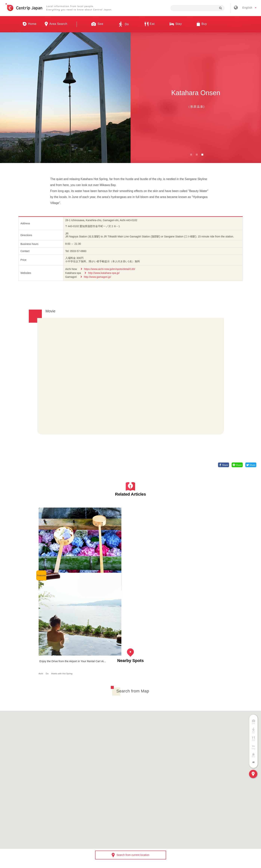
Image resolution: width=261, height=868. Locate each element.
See (59, 565)
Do (95, 565)
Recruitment (117, 813)
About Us (62, 813)
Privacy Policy (179, 813)
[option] (65, 98)
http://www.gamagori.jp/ (98, 277)
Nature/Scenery (71, 565)
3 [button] (202, 155)
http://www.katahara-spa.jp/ (104, 273)
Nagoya (51, 565)
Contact (203, 813)
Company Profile (89, 813)
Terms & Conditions (147, 813)
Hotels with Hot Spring (110, 565)
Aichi (42, 565)
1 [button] (191, 155)
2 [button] (197, 155)
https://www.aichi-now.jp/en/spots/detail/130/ (110, 269)
